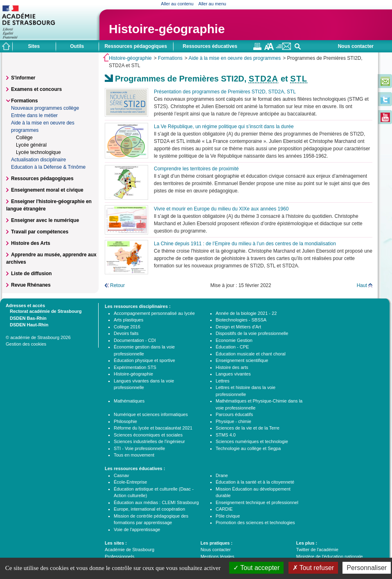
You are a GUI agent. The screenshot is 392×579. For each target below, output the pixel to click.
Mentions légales (217, 556)
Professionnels (119, 556)
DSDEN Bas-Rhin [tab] (26, 318)
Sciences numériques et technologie (252, 441)
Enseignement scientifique (242, 360)
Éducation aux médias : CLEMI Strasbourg (156, 502)
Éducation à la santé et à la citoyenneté (255, 482)
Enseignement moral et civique (47, 190)
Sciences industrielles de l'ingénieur (149, 441)
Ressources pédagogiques (42, 179)
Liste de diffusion (31, 274)
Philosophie (125, 421)
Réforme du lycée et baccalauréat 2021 (153, 428)
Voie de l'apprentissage (137, 529)
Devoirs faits (126, 333)
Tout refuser (313, 568)
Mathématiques (129, 401)
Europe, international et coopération (149, 509)
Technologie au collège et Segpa (248, 448)
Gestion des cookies (26, 344)
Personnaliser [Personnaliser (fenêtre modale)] (367, 568)
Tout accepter (256, 568)
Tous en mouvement (134, 455)
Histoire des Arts (31, 243)
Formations (170, 58)
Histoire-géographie (167, 29)
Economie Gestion (234, 340)
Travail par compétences (40, 232)
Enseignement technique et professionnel (257, 502)
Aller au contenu (177, 4)
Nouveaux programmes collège (45, 108)
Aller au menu (212, 4)
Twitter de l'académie (317, 550)
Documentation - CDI (135, 340)
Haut (362, 285)
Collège (24, 138)
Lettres (223, 381)
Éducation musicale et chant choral (251, 354)
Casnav (121, 475)
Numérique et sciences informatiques (151, 414)
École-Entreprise (130, 482)
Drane (222, 475)
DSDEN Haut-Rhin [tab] (27, 324)
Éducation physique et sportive (144, 360)
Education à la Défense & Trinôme (48, 167)
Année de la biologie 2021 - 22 (246, 313)
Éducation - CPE (232, 347)
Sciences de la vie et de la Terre (248, 428)
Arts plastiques (128, 320)
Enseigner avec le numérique (45, 220)
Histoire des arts (232, 367)
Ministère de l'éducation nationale (330, 556)
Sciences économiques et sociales (148, 435)
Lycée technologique (38, 152)
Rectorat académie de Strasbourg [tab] (44, 311)
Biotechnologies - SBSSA (241, 320)
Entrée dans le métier (34, 115)
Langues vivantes (233, 374)
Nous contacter (356, 46)
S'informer (23, 78)
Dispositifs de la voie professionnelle (252, 333)
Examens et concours (36, 89)
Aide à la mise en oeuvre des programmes (235, 58)
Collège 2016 (127, 327)
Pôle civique (228, 516)
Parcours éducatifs (234, 414)
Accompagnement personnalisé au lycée (154, 313)
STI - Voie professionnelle (139, 448)
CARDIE (224, 509)
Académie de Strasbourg (130, 550)
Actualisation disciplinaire (38, 160)
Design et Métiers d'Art (238, 327)
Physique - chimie (233, 421)
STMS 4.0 (226, 435)
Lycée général (31, 145)
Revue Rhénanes (31, 285)
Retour (117, 285)
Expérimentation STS (135, 367)
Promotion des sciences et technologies (255, 522)
